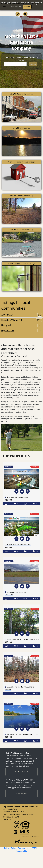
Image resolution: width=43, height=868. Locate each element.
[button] (16, 491)
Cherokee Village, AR (21, 320)
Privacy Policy (18, 7)
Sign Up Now (21, 772)
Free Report (21, 793)
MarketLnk (36, 837)
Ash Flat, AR (21, 315)
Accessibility (22, 851)
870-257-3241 (14, 817)
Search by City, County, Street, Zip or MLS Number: (21, 59)
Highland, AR (21, 330)
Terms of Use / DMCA (28, 848)
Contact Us (7, 819)
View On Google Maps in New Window (18, 814)
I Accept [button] (27, 7)
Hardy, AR (21, 325)
